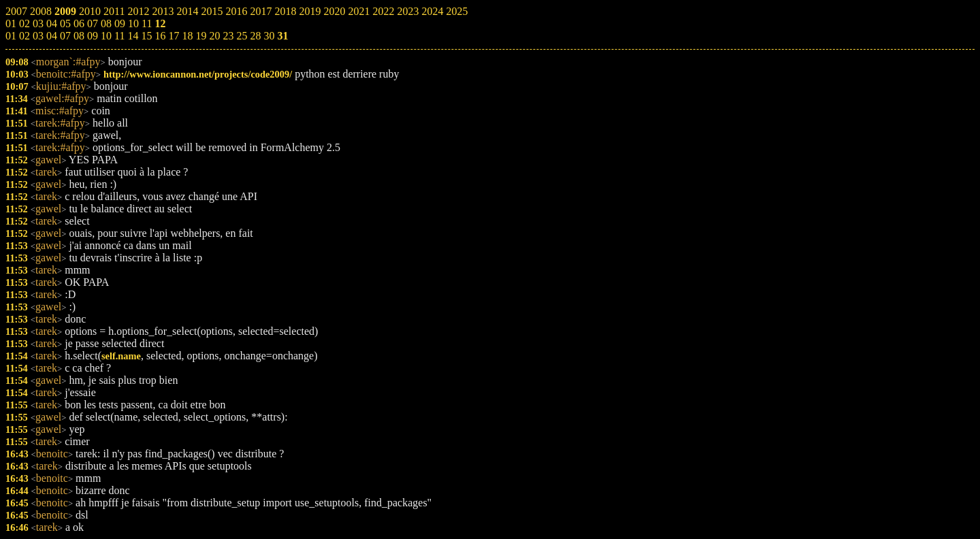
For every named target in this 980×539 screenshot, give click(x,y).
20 (214, 36)
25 (242, 36)
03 (38, 36)
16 (160, 36)
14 (133, 36)
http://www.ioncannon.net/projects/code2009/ (198, 74)
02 (24, 36)
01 (11, 36)
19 (201, 36)
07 (65, 36)
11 (119, 36)
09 (93, 36)
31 (282, 36)
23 (228, 36)
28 (255, 36)
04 (52, 36)
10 (106, 36)
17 (174, 36)
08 (79, 36)
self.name (121, 356)
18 (187, 36)
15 (146, 36)
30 (269, 36)
